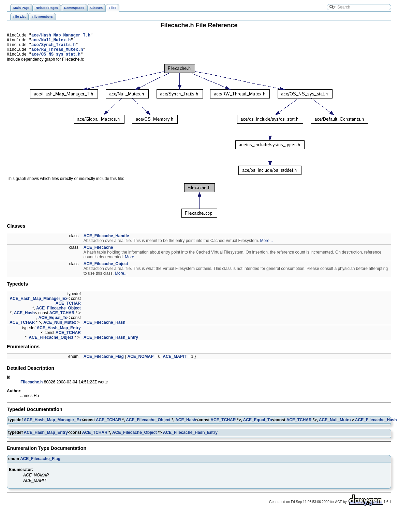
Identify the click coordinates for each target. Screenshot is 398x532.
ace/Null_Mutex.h (51, 42)
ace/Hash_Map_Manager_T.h (61, 36)
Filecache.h (32, 387)
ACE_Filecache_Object (106, 269)
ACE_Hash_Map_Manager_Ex (38, 304)
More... (267, 246)
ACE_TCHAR (68, 308)
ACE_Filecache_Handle (106, 241)
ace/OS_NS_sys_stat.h (56, 59)
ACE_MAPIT (174, 362)
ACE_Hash (24, 318)
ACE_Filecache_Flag (104, 362)
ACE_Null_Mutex (60, 328)
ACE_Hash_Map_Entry (58, 333)
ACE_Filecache (98, 253)
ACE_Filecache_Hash (105, 328)
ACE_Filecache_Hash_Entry (111, 343)
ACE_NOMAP (141, 362)
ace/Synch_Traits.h (54, 48)
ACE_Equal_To (53, 323)
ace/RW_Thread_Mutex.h (57, 53)
